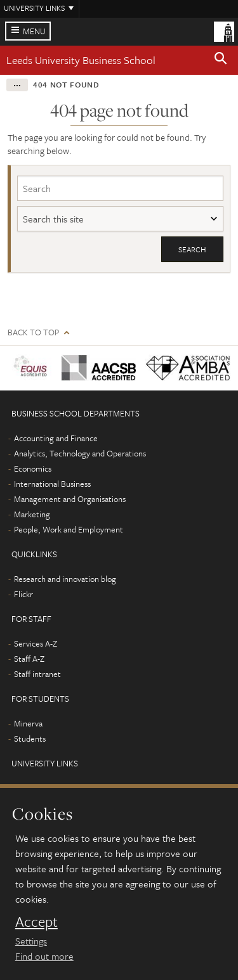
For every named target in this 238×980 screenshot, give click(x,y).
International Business (52, 484)
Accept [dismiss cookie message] (36, 922)
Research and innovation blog (65, 579)
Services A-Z (36, 643)
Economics (33, 468)
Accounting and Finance (56, 438)
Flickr (23, 594)
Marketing (32, 514)
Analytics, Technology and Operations (80, 453)
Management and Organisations (70, 499)
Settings (31, 941)
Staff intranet (37, 674)
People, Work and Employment (69, 529)
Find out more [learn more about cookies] (44, 956)
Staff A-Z (29, 659)
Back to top (33, 332)
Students (30, 738)
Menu (34, 31)
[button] (221, 60)
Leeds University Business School (81, 60)
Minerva (28, 723)
